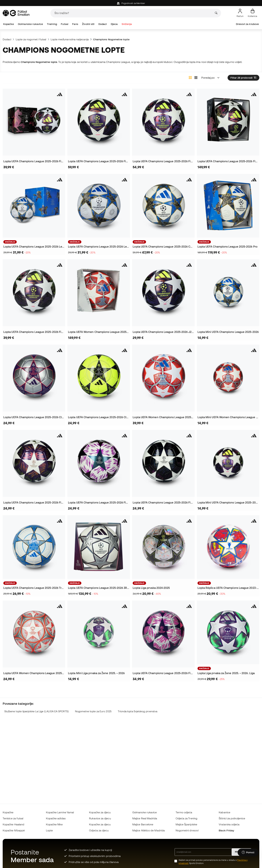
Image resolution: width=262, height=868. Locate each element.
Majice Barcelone (143, 824)
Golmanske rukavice (30, 24)
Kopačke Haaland (13, 824)
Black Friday (226, 830)
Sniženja (127, 24)
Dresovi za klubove (247, 24)
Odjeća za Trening (186, 818)
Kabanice (224, 812)
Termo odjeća (184, 812)
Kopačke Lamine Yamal (60, 812)
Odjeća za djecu (99, 830)
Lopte (49, 830)
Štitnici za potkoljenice (232, 818)
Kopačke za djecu (100, 812)
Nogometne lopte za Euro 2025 (93, 711)
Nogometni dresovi (187, 830)
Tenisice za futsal (13, 818)
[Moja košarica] (252, 13)
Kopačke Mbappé (14, 830)
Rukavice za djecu (100, 818)
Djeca (114, 24)
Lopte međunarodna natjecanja (70, 39)
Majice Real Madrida (145, 818)
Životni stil (88, 24)
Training (52, 24)
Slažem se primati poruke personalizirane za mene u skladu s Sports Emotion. (213, 862)
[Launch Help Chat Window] (248, 852)
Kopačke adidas (56, 818)
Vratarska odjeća (229, 824)
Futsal (64, 24)
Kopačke (9, 24)
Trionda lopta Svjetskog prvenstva (138, 711)
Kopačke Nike (54, 824)
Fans (75, 24)
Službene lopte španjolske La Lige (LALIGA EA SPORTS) (37, 711)
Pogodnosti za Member (131, 3)
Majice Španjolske (186, 824)
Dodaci (103, 24)
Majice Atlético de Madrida (149, 830)
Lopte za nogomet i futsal (31, 39)
